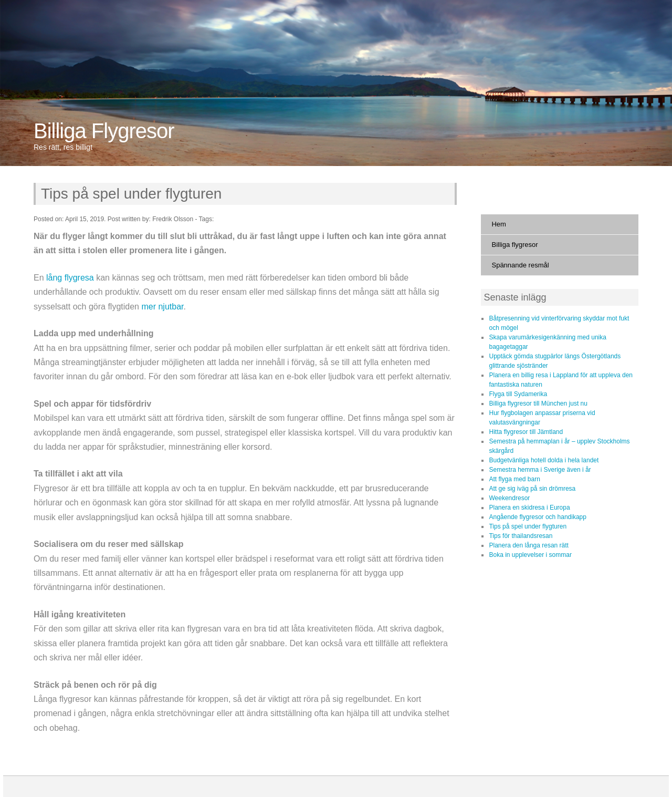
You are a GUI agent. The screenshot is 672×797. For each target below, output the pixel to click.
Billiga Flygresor (104, 131)
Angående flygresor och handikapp (537, 517)
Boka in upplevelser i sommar (530, 555)
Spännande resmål (520, 265)
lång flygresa (70, 278)
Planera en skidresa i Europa (529, 508)
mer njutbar (162, 307)
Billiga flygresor (514, 245)
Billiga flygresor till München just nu (538, 403)
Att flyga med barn (514, 479)
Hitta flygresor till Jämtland (526, 432)
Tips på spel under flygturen (132, 194)
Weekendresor (509, 498)
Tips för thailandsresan (521, 536)
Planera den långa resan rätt (528, 545)
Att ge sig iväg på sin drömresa (532, 489)
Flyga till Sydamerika (518, 394)
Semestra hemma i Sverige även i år (540, 470)
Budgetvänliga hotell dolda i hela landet (544, 460)
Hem (498, 224)
